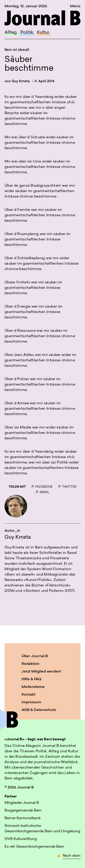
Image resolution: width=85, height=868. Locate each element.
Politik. (27, 33)
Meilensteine (33, 687)
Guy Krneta (21, 81)
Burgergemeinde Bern (23, 811)
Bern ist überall (17, 50)
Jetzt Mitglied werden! (41, 672)
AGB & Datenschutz (39, 710)
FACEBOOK (42, 487)
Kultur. (43, 33)
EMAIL (42, 492)
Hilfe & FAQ (31, 679)
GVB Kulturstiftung (21, 839)
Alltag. (11, 33)
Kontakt (28, 695)
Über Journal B (35, 656)
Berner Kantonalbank (23, 818)
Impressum (31, 702)
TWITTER (67, 487)
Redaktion (30, 664)
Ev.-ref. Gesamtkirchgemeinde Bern (34, 847)
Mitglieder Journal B (22, 803)
